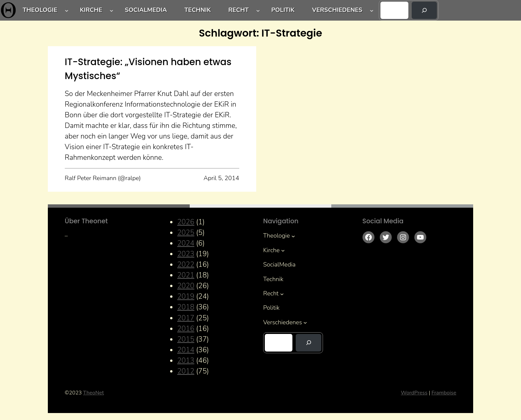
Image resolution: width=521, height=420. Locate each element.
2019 (186, 296)
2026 (186, 222)
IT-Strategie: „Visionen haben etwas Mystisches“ (148, 69)
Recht (238, 10)
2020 (186, 286)
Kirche (91, 10)
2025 (186, 233)
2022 (186, 264)
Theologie (40, 10)
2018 (186, 307)
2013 (186, 361)
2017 (186, 318)
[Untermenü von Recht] (258, 10)
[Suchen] (424, 10)
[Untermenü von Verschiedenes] (372, 10)
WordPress (414, 393)
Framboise (444, 393)
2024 (186, 243)
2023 (186, 254)
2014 (186, 350)
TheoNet (94, 393)
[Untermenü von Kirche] (111, 10)
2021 (186, 275)
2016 (186, 329)
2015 (186, 339)
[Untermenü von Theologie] (67, 10)
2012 (186, 371)
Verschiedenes (337, 10)
